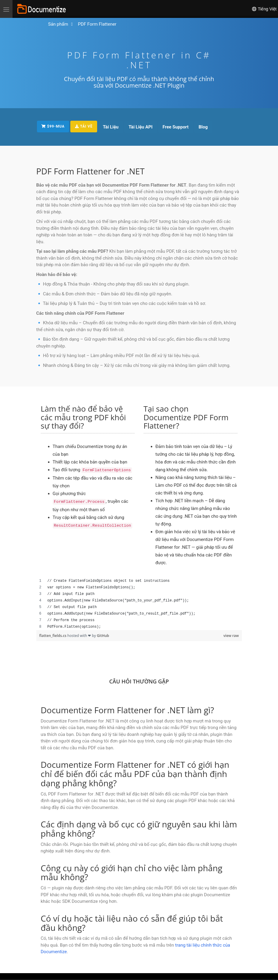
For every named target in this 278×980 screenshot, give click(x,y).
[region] (139, 604)
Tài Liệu (111, 127)
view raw (231, 636)
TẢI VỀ (84, 126)
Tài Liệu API (141, 127)
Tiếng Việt (264, 9)
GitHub (103, 636)
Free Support (176, 127)
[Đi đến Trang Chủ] (58, 24)
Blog (204, 127)
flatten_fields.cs (53, 636)
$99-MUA (53, 126)
